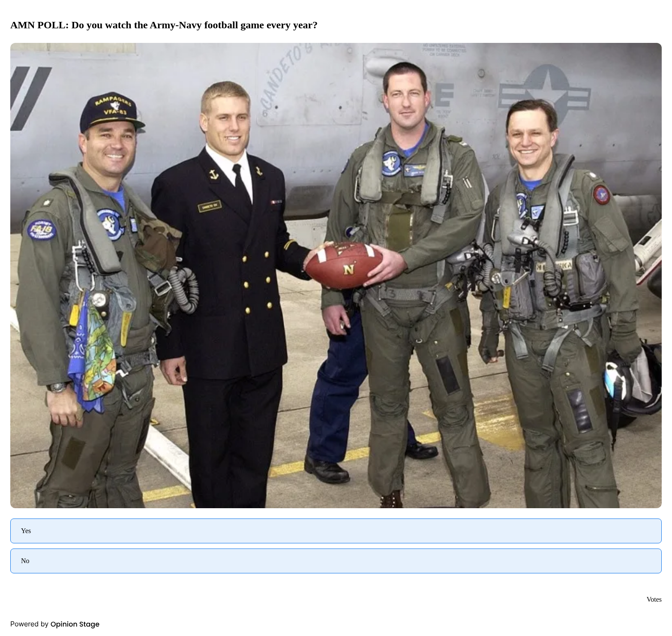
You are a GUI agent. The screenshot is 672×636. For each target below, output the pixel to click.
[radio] (336, 531)
